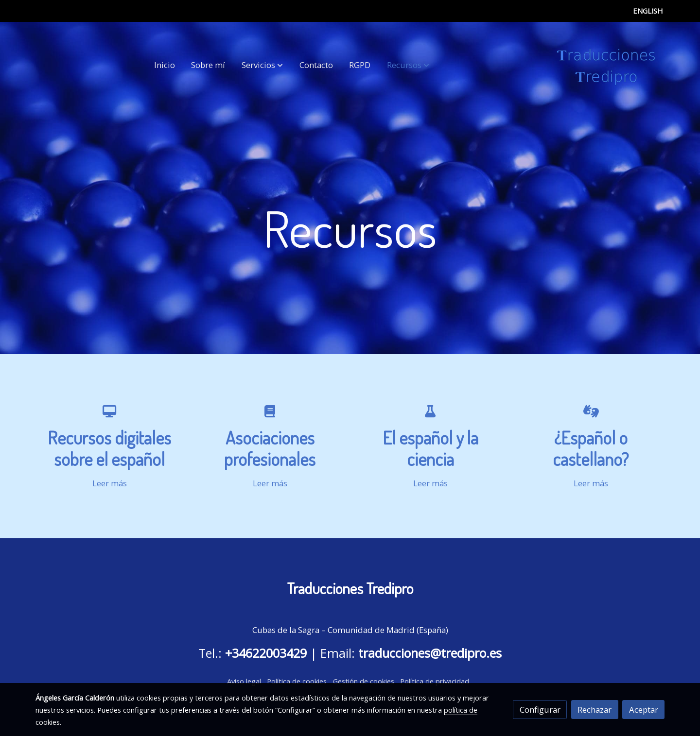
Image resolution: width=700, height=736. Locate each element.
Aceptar (644, 710)
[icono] (109, 411)
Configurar (540, 710)
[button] (262, 65)
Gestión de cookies (364, 681)
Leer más (110, 483)
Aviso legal (244, 681)
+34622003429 (266, 653)
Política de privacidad (435, 681)
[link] (606, 65)
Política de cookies (297, 681)
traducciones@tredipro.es (430, 653)
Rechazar (595, 710)
